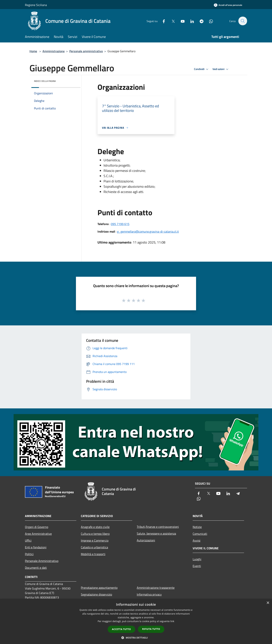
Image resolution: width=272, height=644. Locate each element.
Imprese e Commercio (95, 540)
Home (33, 51)
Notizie (197, 527)
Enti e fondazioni (36, 547)
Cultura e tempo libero (95, 534)
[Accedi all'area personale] (228, 5)
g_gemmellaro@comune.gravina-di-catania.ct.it (148, 231)
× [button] (268, 603)
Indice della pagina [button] (45, 81)
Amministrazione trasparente (156, 588)
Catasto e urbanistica (94, 547)
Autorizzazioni (146, 540)
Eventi (197, 566)
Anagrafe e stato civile (95, 527)
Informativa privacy (149, 594)
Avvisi (197, 540)
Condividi (202, 69)
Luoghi (197, 559)
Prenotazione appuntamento (99, 588)
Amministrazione (54, 51)
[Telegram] (199, 21)
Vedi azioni (221, 69)
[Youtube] (181, 21)
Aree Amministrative (38, 534)
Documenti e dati (36, 568)
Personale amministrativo (86, 51)
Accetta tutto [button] (121, 629)
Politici (29, 554)
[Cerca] (243, 21)
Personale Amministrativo (42, 561)
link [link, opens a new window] (172, 621)
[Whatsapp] (209, 21)
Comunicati (200, 534)
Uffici (28, 540)
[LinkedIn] (190, 21)
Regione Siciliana (36, 5)
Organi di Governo (37, 527)
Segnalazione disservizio (96, 594)
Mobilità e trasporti (93, 554)
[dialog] (136, 621)
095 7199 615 (120, 224)
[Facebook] (162, 21)
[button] (136, 638)
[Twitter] (171, 21)
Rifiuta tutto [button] (151, 629)
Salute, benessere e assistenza (156, 533)
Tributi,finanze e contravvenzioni (158, 527)
